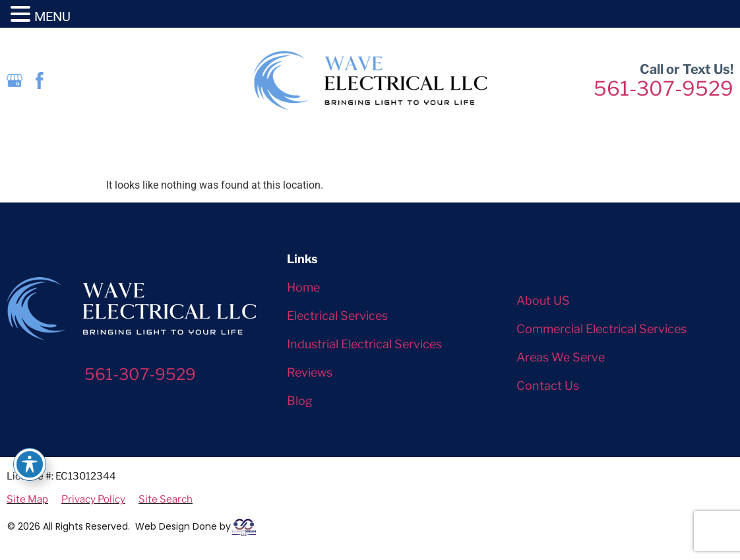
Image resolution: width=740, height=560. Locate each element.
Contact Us (548, 386)
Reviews (310, 372)
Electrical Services (337, 316)
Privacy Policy (93, 499)
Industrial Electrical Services (364, 344)
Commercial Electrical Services (601, 329)
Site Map (27, 499)
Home (303, 287)
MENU (52, 16)
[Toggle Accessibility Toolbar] (30, 464)
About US (543, 300)
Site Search (166, 499)
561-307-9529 (663, 88)
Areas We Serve (561, 357)
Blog (300, 401)
